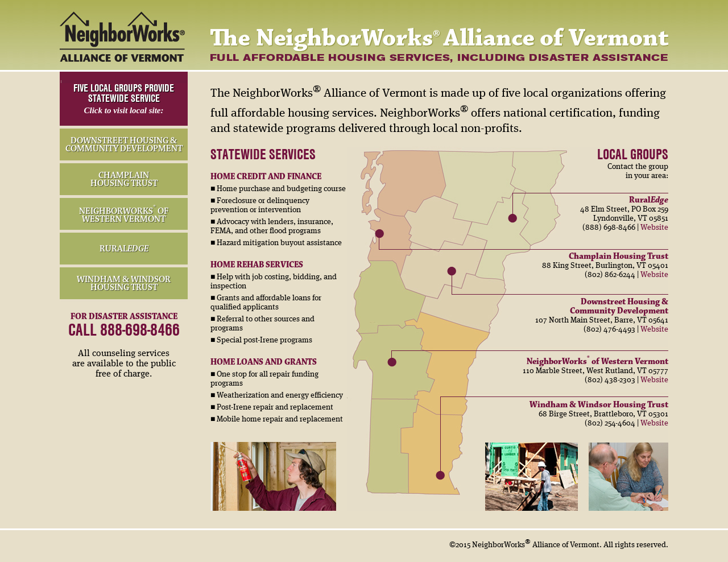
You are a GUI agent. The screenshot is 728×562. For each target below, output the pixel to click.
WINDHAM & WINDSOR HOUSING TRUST (124, 283)
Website (654, 228)
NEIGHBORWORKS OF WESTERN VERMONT (124, 215)
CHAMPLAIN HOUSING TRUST (124, 179)
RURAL (124, 249)
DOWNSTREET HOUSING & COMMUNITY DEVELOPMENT (124, 144)
